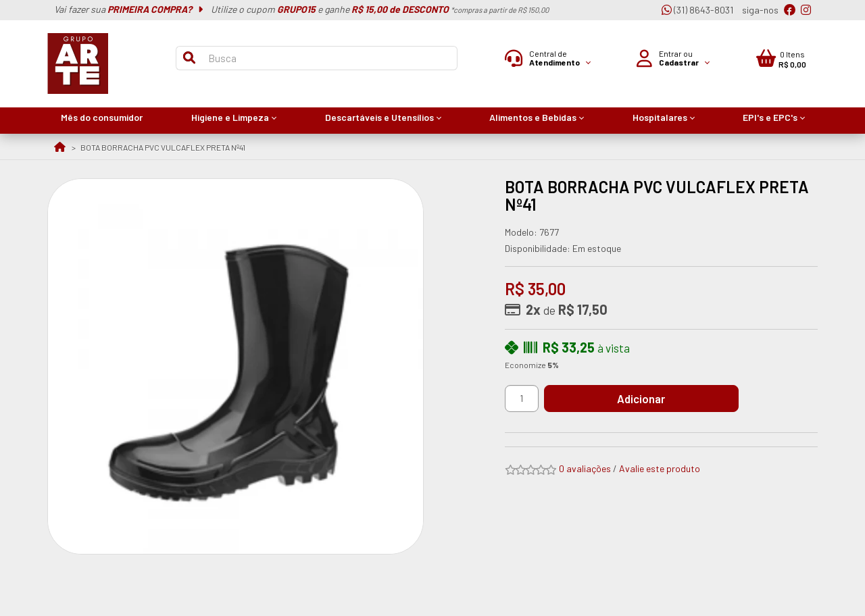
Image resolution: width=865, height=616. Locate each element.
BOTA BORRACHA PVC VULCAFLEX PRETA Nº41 (163, 147)
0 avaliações (585, 468)
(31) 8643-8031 (697, 10)
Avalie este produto (660, 468)
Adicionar (645, 399)
